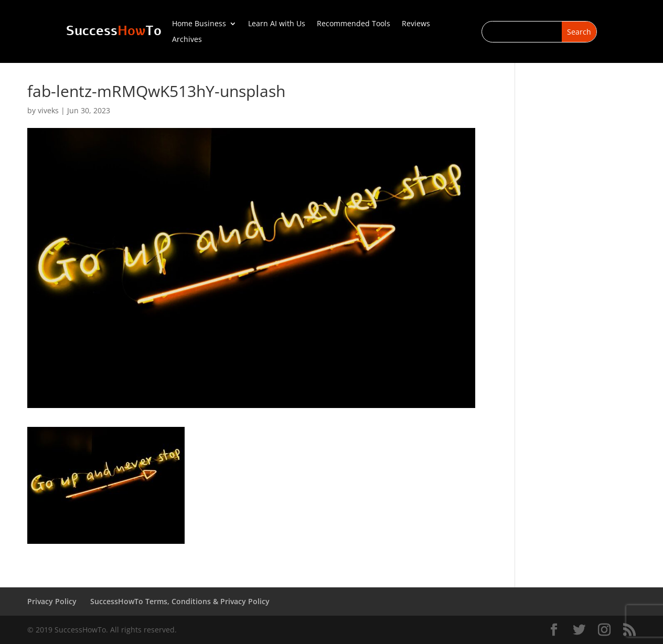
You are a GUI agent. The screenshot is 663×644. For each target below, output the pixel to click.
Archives (187, 40)
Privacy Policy (52, 601)
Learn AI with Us (277, 24)
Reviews (416, 24)
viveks (48, 110)
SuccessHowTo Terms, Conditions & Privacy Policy (180, 601)
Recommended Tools (354, 24)
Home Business (199, 24)
